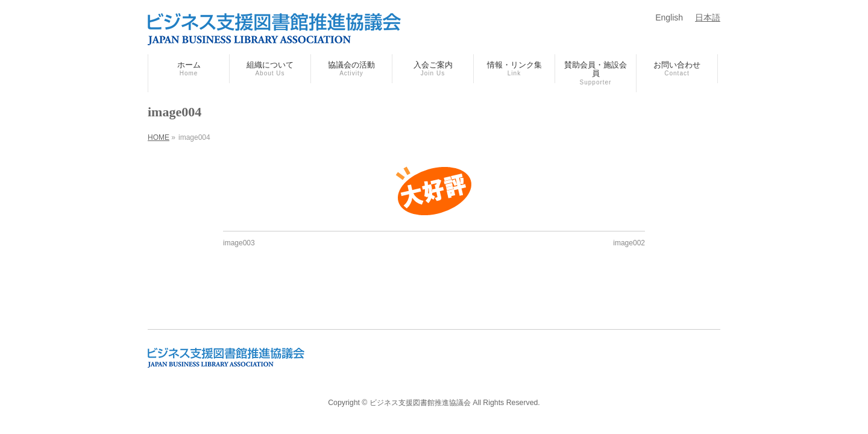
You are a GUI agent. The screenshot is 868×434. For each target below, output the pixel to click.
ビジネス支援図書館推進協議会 (420, 403)
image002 (629, 243)
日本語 (708, 17)
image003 (239, 243)
